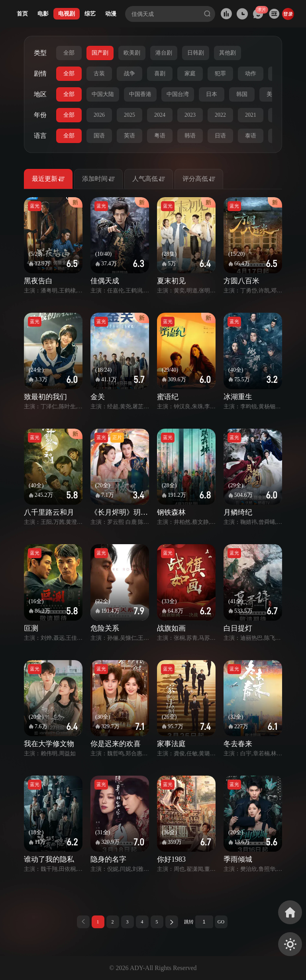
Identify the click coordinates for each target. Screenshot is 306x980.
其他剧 (228, 53)
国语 (99, 136)
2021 (251, 115)
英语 (129, 136)
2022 (220, 115)
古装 (99, 73)
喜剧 (160, 73)
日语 (220, 136)
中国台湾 (178, 94)
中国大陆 (103, 94)
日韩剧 (196, 53)
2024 (160, 115)
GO (221, 922)
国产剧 (100, 53)
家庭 (190, 73)
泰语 (251, 136)
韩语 (190, 136)
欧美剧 (132, 53)
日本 (212, 94)
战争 (129, 73)
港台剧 (164, 53)
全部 (69, 53)
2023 (190, 115)
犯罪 (220, 73)
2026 (99, 115)
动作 (251, 73)
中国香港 (140, 94)
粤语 (160, 136)
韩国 (242, 94)
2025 (129, 115)
